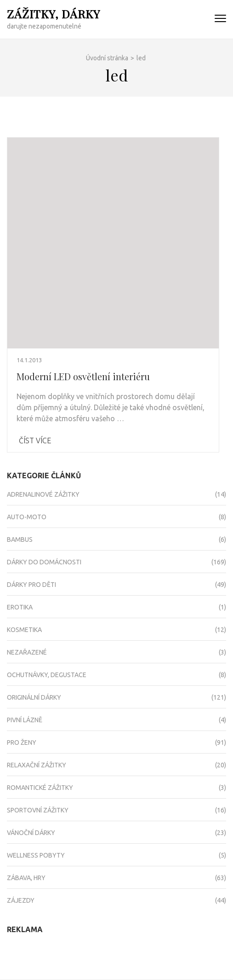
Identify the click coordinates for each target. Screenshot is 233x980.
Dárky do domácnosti (44, 562)
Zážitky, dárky (54, 14)
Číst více (35, 441)
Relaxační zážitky (37, 765)
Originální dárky (34, 697)
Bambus (20, 539)
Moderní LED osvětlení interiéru (83, 376)
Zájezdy (21, 900)
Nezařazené (27, 652)
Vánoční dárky (31, 833)
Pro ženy (22, 742)
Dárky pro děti (31, 585)
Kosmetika (24, 630)
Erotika (20, 607)
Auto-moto (27, 517)
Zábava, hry (26, 878)
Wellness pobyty (36, 855)
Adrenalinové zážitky (43, 494)
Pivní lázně (25, 720)
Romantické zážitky (40, 788)
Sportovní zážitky (38, 810)
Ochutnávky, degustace (47, 675)
